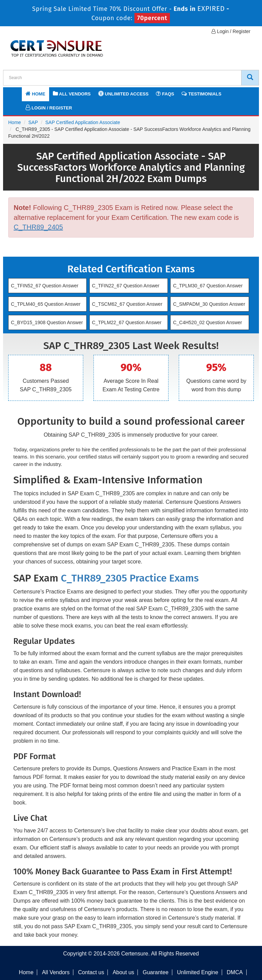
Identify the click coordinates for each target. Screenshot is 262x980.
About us (123, 972)
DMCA (235, 972)
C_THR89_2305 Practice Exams (130, 578)
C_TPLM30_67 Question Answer (208, 286)
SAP (33, 122)
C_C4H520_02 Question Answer (207, 322)
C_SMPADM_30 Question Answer (209, 304)
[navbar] (17, 93)
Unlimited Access (123, 94)
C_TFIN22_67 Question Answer (126, 286)
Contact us (91, 972)
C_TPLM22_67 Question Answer (127, 322)
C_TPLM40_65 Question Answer (46, 304)
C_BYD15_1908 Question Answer (47, 322)
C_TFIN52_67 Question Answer (45, 286)
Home (35, 94)
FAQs (165, 94)
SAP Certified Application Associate (83, 122)
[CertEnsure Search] (250, 78)
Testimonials (201, 94)
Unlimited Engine (198, 972)
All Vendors (72, 94)
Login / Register (231, 31)
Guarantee (156, 972)
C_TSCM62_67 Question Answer (127, 304)
